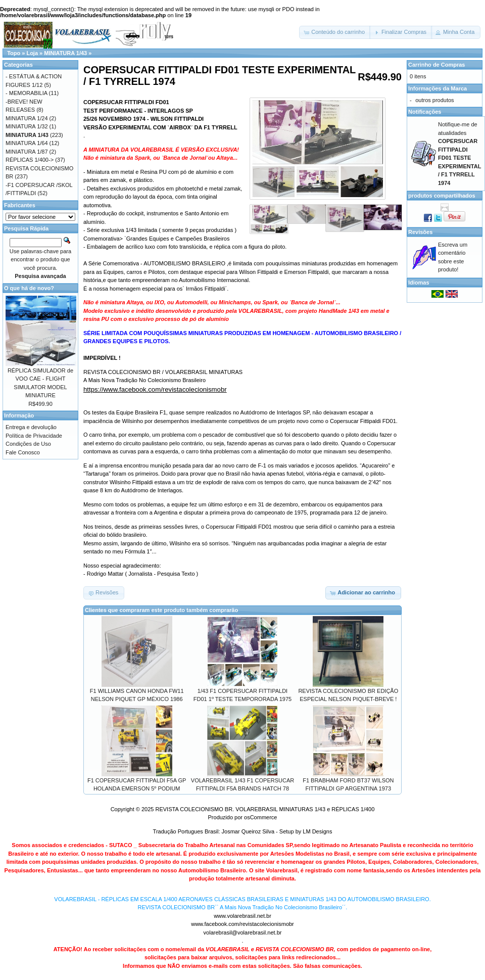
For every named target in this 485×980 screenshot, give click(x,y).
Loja (32, 53)
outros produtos (434, 100)
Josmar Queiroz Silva (248, 831)
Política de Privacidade (34, 436)
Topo (14, 53)
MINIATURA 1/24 (27, 118)
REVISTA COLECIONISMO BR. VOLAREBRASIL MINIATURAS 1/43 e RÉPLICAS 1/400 (265, 809)
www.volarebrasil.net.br (243, 916)
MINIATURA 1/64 (27, 143)
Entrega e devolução (31, 427)
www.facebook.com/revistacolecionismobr (243, 924)
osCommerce (260, 817)
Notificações (425, 112)
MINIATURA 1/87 (27, 152)
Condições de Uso (28, 444)
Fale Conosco (23, 452)
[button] (335, 32)
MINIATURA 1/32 (27, 126)
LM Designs (317, 831)
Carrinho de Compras (437, 65)
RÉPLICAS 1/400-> (30, 160)
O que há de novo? (29, 288)
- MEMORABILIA (27, 93)
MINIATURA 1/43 (65, 53)
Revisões (420, 232)
